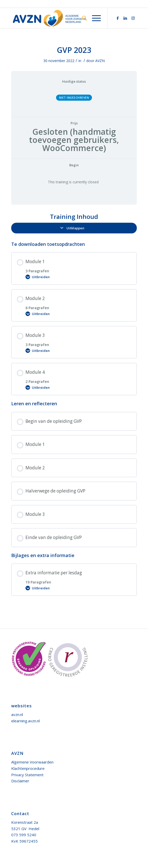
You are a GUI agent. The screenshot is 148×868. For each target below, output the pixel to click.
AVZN (100, 61)
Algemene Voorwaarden (32, 762)
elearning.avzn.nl (25, 721)
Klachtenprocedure (28, 768)
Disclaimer (20, 781)
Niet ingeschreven (74, 98)
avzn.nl (17, 714)
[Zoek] (82, 18)
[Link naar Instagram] (133, 18)
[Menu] (94, 18)
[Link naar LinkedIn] (125, 18)
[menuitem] (82, 18)
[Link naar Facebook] (118, 18)
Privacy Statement (27, 775)
